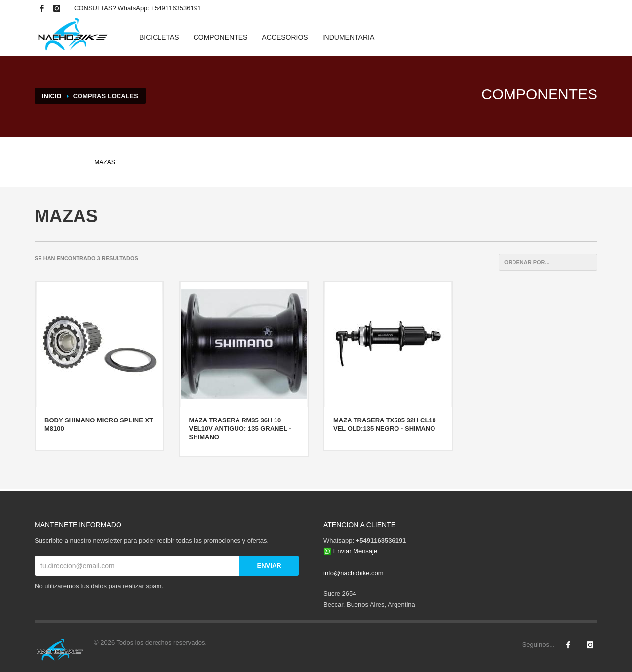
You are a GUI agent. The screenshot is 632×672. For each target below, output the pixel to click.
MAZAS (104, 162)
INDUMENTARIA (349, 37)
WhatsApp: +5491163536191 (159, 8)
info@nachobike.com (354, 573)
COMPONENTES (221, 37)
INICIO (52, 96)
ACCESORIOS (285, 37)
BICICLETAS (159, 37)
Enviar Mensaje (355, 551)
